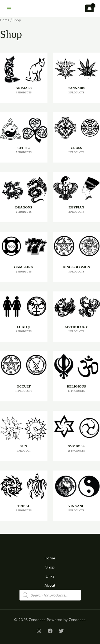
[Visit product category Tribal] (24, 496)
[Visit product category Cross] (77, 137)
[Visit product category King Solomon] (77, 257)
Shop (50, 567)
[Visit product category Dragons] (24, 197)
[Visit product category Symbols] (77, 436)
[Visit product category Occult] (24, 376)
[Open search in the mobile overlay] (50, 595)
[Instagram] (39, 631)
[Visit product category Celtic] (24, 137)
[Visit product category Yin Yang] (77, 496)
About (50, 585)
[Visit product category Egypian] (77, 197)
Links (50, 576)
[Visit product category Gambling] (24, 257)
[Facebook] (50, 631)
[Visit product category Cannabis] (77, 78)
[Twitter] (61, 631)
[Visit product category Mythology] (77, 317)
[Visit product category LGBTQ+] (24, 317)
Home (5, 20)
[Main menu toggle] (9, 9)
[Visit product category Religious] (77, 376)
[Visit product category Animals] (24, 78)
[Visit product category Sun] (24, 436)
